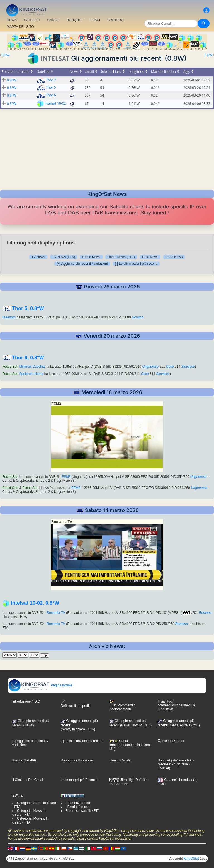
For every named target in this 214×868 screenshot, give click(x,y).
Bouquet (164, 760)
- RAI (188, 760)
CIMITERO (115, 20)
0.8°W (12, 80)
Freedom (9, 317)
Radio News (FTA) (121, 257)
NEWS (12, 20)
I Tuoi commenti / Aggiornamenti (122, 706)
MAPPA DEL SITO (20, 27)
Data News (150, 257)
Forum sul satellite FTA (82, 811)
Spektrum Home (31, 374)
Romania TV (56, 613)
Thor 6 (51, 95)
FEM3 (66, 477)
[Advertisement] (107, 148)
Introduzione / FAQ (26, 701)
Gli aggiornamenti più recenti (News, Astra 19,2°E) (179, 723)
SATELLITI (32, 20)
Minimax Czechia (32, 367)
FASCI (95, 20)
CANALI (53, 20)
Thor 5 (51, 87)
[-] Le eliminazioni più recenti (136, 264)
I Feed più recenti (78, 807)
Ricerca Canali (171, 741)
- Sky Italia (180, 764)
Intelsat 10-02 (55, 103)
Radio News (91, 257)
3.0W (208, 55)
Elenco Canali (120, 760)
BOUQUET (75, 20)
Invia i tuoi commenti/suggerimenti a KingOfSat (176, 705)
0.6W (6, 55)
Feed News (174, 257)
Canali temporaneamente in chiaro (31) (130, 745)
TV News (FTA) (64, 257)
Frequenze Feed (78, 803)
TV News (38, 257)
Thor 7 (51, 80)
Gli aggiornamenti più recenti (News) (31, 723)
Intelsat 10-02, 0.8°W (35, 603)
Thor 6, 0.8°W (28, 358)
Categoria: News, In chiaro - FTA (29, 813)
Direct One (10, 488)
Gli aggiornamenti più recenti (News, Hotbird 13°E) (130, 723)
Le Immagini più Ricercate (80, 780)
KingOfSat (191, 859)
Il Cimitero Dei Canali (28, 780)
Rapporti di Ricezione (77, 760)
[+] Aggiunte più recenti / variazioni (82, 264)
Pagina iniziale (40, 685)
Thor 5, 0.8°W (28, 308)
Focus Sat (10, 367)
